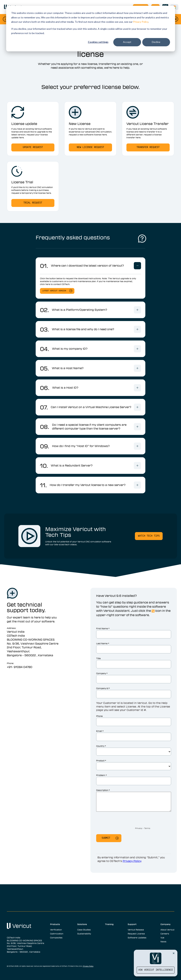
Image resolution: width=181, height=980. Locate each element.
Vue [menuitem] (162, 937)
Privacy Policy (141, 22)
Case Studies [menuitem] (84, 930)
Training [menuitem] (109, 924)
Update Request (33, 147)
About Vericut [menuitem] (167, 930)
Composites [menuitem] (56, 937)
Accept (127, 42)
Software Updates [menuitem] (137, 937)
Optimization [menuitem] (57, 933)
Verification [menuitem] (56, 930)
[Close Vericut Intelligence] (174, 953)
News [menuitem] (163, 941)
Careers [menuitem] (165, 933)
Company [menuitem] (166, 924)
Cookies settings (98, 42)
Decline (156, 42)
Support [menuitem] (132, 924)
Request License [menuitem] (136, 933)
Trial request (33, 203)
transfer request (148, 147)
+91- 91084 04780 (20, 667)
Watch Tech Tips (149, 536)
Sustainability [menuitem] (84, 933)
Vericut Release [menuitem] (136, 930)
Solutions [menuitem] (82, 924)
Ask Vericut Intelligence (156, 970)
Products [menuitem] (55, 924)
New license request (90, 147)
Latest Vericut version (54, 291)
